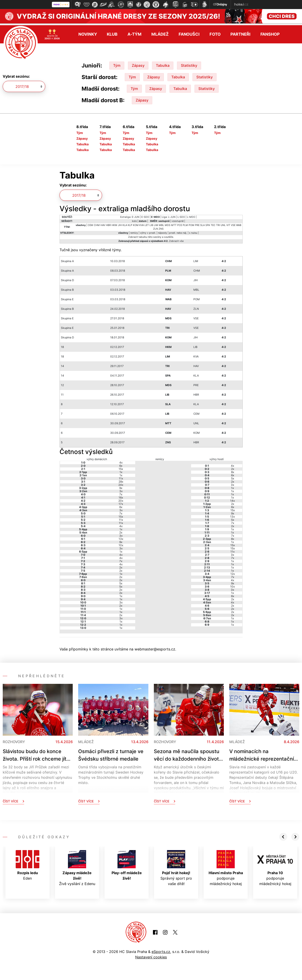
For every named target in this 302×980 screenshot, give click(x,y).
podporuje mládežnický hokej (226, 866)
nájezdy (162, 231)
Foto (215, 33)
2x (121, 531)
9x (121, 486)
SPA (208, 224)
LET (147, 224)
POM (191, 224)
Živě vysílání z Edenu (77, 866)
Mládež (160, 33)
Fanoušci (189, 33)
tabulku (143, 235)
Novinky (88, 33)
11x (121, 477)
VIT (228, 224)
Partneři (240, 33)
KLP (130, 224)
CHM (97, 224)
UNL (223, 224)
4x (121, 461)
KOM (136, 224)
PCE (180, 224)
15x (121, 467)
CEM (90, 224)
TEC (213, 224)
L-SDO (181, 215)
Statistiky (189, 64)
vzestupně (178, 220)
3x (121, 489)
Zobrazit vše (176, 239)
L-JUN (172, 215)
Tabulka (163, 64)
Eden (27, 863)
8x (233, 470)
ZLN (156, 227)
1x (121, 470)
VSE (233, 224)
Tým (117, 64)
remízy (134, 231)
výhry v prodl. (148, 231)
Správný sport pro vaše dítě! (176, 866)
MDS (168, 224)
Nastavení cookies (151, 955)
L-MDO (191, 215)
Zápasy (138, 64)
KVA (142, 224)
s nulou (193, 231)
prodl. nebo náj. (178, 231)
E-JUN (136, 215)
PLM (185, 224)
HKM (114, 224)
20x (121, 499)
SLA (202, 224)
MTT (174, 224)
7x (121, 492)
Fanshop (270, 33)
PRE (197, 224)
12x (233, 572)
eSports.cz (161, 950)
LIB (151, 224)
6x (121, 464)
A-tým (134, 33)
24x (121, 483)
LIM (156, 224)
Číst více (13, 799)
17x (121, 502)
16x (121, 496)
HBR (108, 224)
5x (121, 582)
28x (121, 480)
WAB (239, 224)
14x (232, 499)
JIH (120, 224)
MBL (161, 224)
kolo (134, 220)
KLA (125, 224)
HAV (103, 224)
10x (121, 543)
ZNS (161, 227)
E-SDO (145, 215)
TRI (218, 224)
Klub (112, 33)
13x (121, 537)
